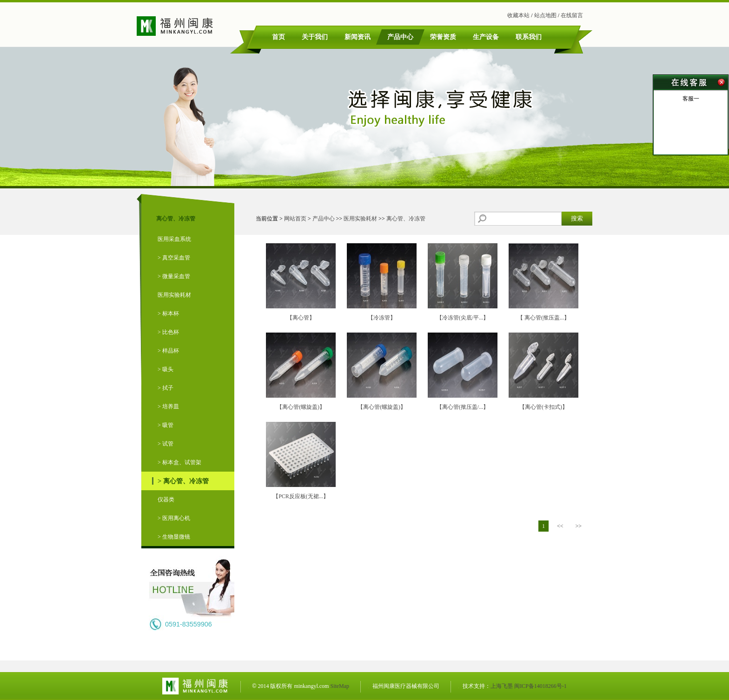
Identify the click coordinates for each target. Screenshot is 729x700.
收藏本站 (518, 15)
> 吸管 (166, 425)
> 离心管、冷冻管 (183, 481)
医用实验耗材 (174, 295)
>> (578, 526)
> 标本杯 (168, 313)
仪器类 (166, 500)
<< (560, 526)
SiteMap (340, 686)
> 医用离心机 (174, 518)
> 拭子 (166, 388)
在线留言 (572, 15)
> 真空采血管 (174, 258)
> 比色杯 (168, 332)
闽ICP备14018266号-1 (540, 686)
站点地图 (545, 15)
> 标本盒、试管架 (179, 462)
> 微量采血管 (174, 276)
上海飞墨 (502, 686)
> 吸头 (166, 369)
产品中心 (324, 219)
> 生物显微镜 (174, 537)
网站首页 (295, 219)
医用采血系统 (174, 239)
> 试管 (166, 444)
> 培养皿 (168, 407)
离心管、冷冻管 (406, 219)
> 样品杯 (168, 351)
